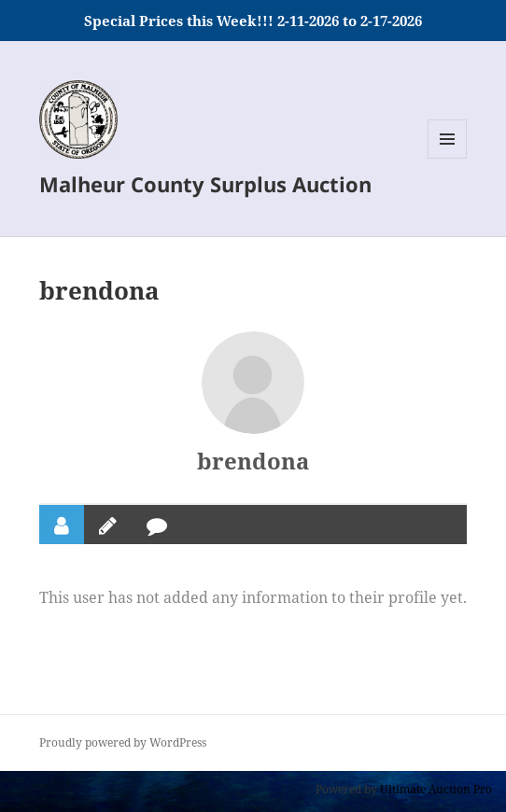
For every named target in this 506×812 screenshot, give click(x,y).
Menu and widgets (448, 158)
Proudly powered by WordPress (123, 742)
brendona (253, 461)
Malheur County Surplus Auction (205, 184)
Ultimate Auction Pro (436, 789)
